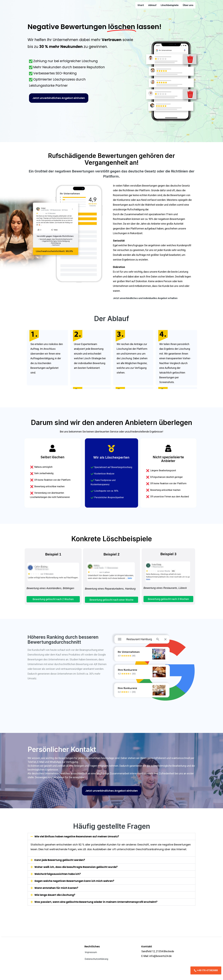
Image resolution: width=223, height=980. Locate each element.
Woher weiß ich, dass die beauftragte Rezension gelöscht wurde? (79, 867)
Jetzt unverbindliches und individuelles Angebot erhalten (146, 298)
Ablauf (152, 5)
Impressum (91, 952)
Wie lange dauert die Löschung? (56, 895)
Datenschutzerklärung (97, 959)
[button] (111, 836)
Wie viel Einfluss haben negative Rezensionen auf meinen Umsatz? (79, 836)
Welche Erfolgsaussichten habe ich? (59, 874)
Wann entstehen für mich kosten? (57, 888)
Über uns (188, 5)
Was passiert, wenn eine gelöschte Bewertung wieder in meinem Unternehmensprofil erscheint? (99, 902)
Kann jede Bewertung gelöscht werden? (61, 860)
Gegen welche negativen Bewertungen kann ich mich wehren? (77, 881)
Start (141, 5)
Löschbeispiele (170, 5)
